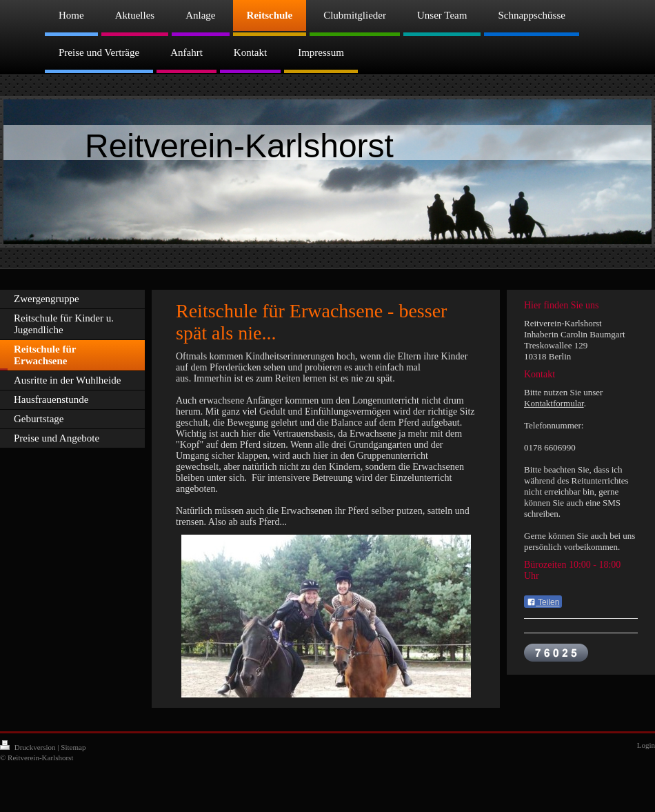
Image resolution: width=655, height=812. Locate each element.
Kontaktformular (554, 403)
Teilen (543, 602)
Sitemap (73, 747)
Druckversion (29, 747)
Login (646, 745)
